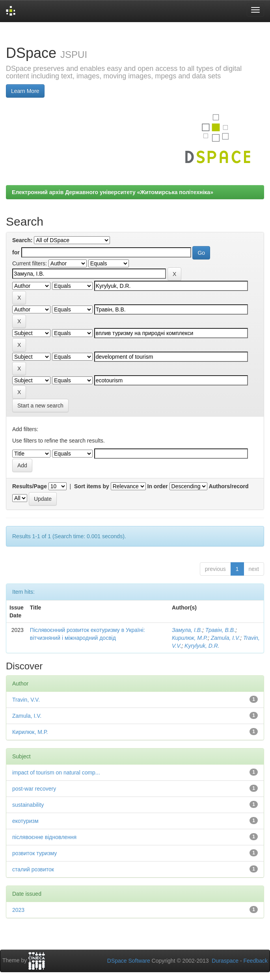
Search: (22, 240)
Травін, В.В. (220, 630)
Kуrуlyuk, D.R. (202, 646)
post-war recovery (34, 789)
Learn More (25, 91)
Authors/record (228, 486)
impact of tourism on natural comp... (56, 773)
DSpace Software (129, 961)
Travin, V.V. (26, 700)
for (16, 252)
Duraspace (225, 961)
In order (158, 486)
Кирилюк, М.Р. (190, 638)
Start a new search (40, 406)
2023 (18, 910)
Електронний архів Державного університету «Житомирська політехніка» (113, 192)
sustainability (28, 805)
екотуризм (25, 821)
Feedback (256, 961)
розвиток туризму (34, 853)
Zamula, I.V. (225, 638)
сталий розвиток (33, 869)
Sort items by (92, 486)
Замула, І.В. (187, 630)
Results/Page (30, 486)
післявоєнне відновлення (44, 837)
